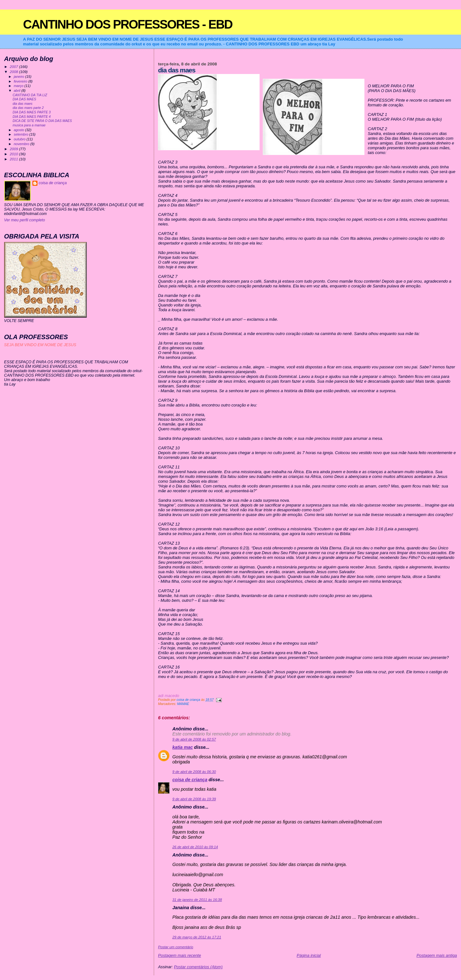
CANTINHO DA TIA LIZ (30, 95)
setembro (21, 134)
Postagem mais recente (179, 955)
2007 (14, 67)
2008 (14, 72)
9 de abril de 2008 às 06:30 (194, 772)
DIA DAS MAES (24, 99)
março (19, 86)
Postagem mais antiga (437, 955)
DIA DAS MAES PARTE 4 (32, 117)
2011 (14, 159)
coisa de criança (190, 780)
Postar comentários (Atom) (198, 967)
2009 (14, 149)
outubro (20, 139)
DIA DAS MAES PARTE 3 (32, 112)
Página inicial (309, 955)
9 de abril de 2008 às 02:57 (194, 739)
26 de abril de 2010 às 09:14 (195, 847)
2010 (14, 154)
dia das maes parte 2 (28, 108)
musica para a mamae (29, 125)
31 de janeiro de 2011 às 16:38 (197, 900)
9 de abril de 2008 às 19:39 (194, 799)
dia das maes (23, 104)
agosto (19, 130)
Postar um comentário (176, 947)
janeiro (19, 77)
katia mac (182, 747)
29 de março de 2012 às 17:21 (197, 937)
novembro (22, 144)
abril (17, 91)
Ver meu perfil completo (25, 220)
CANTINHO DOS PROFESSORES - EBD (128, 24)
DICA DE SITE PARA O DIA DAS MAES (42, 121)
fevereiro (21, 81)
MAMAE (183, 704)
